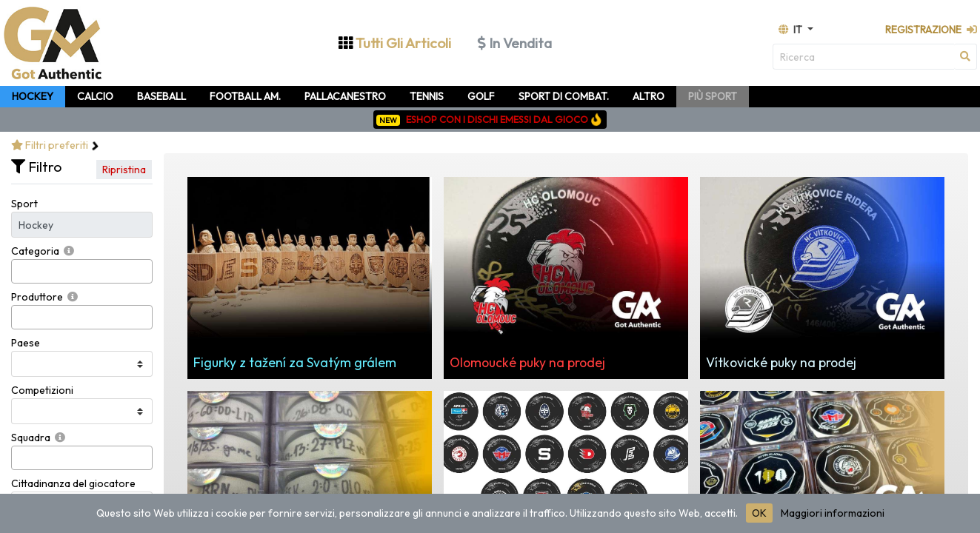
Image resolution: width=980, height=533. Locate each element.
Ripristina (124, 170)
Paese (26, 343)
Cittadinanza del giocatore (73, 483)
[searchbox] (20, 271)
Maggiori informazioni (833, 513)
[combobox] (82, 271)
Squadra (31, 438)
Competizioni (42, 390)
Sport (24, 204)
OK (759, 513)
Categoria (35, 251)
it (791, 30)
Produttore (37, 297)
